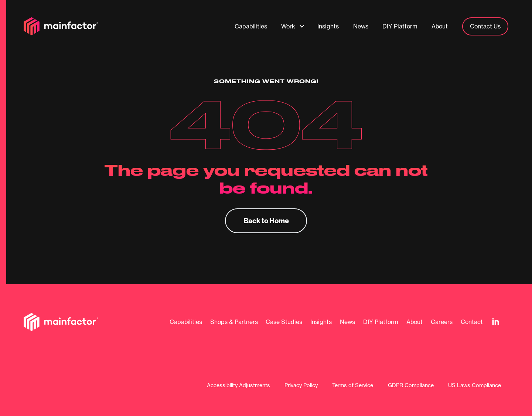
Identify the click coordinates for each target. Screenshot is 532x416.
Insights (321, 322)
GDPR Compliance (411, 386)
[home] (61, 26)
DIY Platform (381, 322)
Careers (442, 322)
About (415, 322)
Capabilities (186, 322)
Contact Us (485, 26)
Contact (472, 322)
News (347, 322)
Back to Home (266, 220)
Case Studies (284, 322)
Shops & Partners (234, 322)
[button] (293, 26)
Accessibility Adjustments (238, 386)
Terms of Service (353, 386)
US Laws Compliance (475, 386)
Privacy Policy (301, 386)
